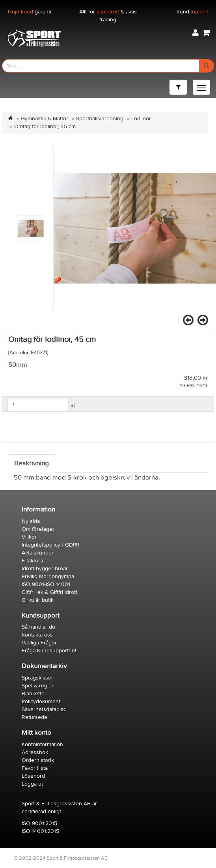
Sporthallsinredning (100, 119)
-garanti (30, 12)
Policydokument (41, 701)
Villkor (29, 537)
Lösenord (33, 776)
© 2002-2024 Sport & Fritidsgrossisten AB (61, 858)
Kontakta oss (37, 635)
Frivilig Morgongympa (48, 576)
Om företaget (38, 529)
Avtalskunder (38, 553)
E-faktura (32, 561)
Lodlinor (141, 119)
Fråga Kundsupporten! (49, 651)
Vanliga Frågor (39, 643)
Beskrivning (32, 463)
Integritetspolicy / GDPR (51, 545)
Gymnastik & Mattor (45, 119)
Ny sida (31, 521)
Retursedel (35, 717)
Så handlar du (38, 627)
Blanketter (34, 693)
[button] (196, 33)
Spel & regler (38, 686)
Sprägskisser (37, 678)
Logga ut (32, 784)
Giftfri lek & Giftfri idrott (49, 592)
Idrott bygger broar (45, 568)
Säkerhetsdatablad (44, 709)
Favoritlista (35, 768)
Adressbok (35, 752)
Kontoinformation (42, 744)
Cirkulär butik (38, 600)
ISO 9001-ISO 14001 (46, 584)
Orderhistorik (38, 760)
